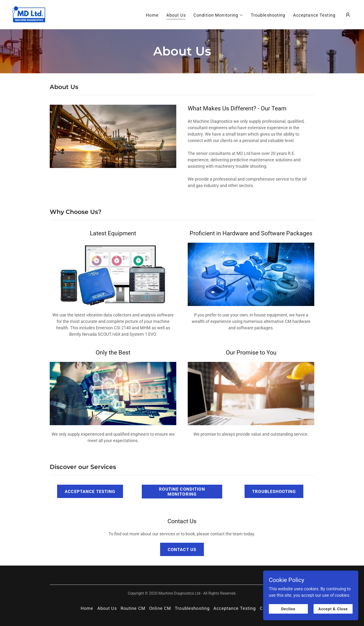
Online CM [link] (160, 608)
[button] (218, 15)
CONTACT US (182, 550)
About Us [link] (176, 15)
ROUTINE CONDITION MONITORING (182, 492)
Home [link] (152, 15)
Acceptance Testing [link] (314, 15)
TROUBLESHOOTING (274, 491)
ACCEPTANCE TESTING (90, 491)
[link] (29, 14)
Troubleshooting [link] (268, 15)
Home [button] (87, 608)
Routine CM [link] (133, 608)
